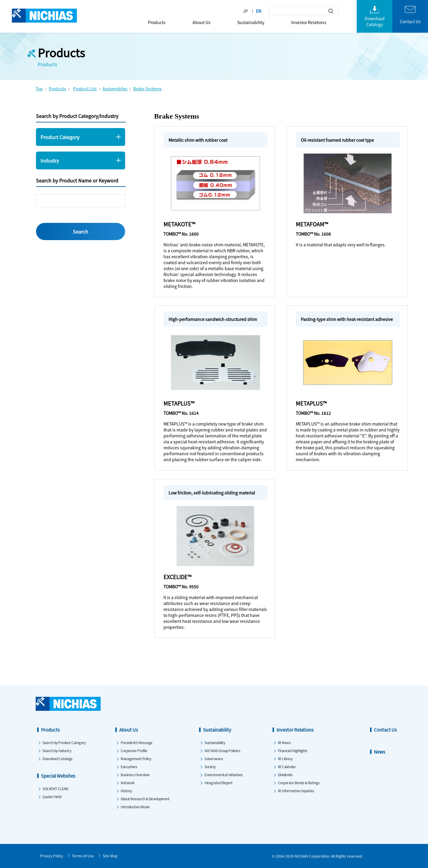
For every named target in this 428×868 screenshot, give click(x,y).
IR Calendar (287, 767)
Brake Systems (147, 89)
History (126, 791)
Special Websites (58, 776)
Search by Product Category (64, 742)
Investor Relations (309, 22)
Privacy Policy (52, 856)
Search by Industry (57, 750)
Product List (85, 89)
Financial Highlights (293, 750)
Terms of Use (83, 856)
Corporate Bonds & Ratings (299, 783)
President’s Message (137, 742)
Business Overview (135, 775)
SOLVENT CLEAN (55, 789)
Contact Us (385, 730)
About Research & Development (145, 799)
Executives (129, 767)
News (380, 752)
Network (128, 783)
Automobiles (115, 89)
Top (39, 89)
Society (210, 767)
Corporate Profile (134, 750)
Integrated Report (219, 783)
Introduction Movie (135, 807)
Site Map (110, 856)
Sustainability (251, 22)
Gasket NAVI (52, 797)
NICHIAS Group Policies (222, 750)
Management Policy (136, 758)
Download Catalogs (58, 758)
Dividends (285, 775)
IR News (284, 742)
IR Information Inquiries (296, 791)
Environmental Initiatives (224, 775)
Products (157, 22)
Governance (214, 758)
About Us (202, 22)
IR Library (285, 758)
